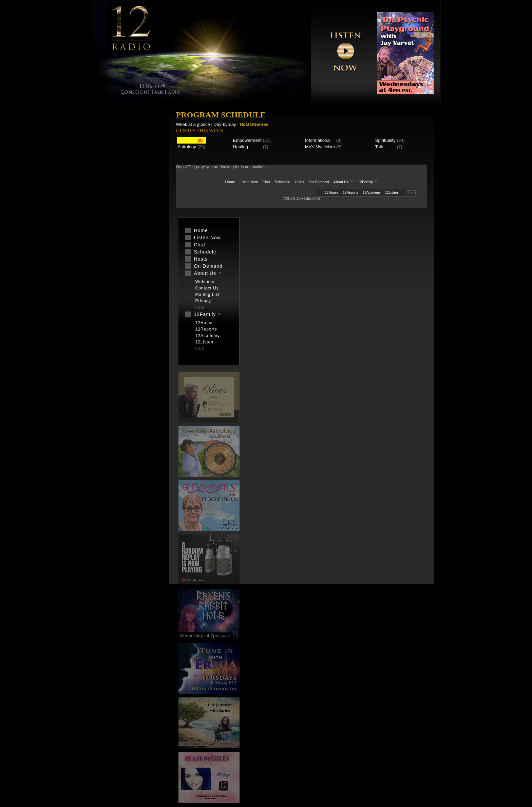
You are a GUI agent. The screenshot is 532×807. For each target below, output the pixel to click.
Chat (267, 182)
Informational (318, 140)
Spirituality (385, 140)
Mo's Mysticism (320, 147)
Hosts (300, 182)
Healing (241, 147)
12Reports (350, 193)
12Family (368, 182)
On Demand (319, 182)
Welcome (205, 282)
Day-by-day (225, 124)
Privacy (203, 301)
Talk (379, 147)
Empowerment (247, 140)
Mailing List (208, 295)
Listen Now (249, 182)
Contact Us (207, 288)
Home (230, 182)
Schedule (283, 182)
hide (411, 193)
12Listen (392, 193)
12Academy (372, 193)
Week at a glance (193, 124)
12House (331, 193)
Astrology (187, 147)
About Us (344, 182)
